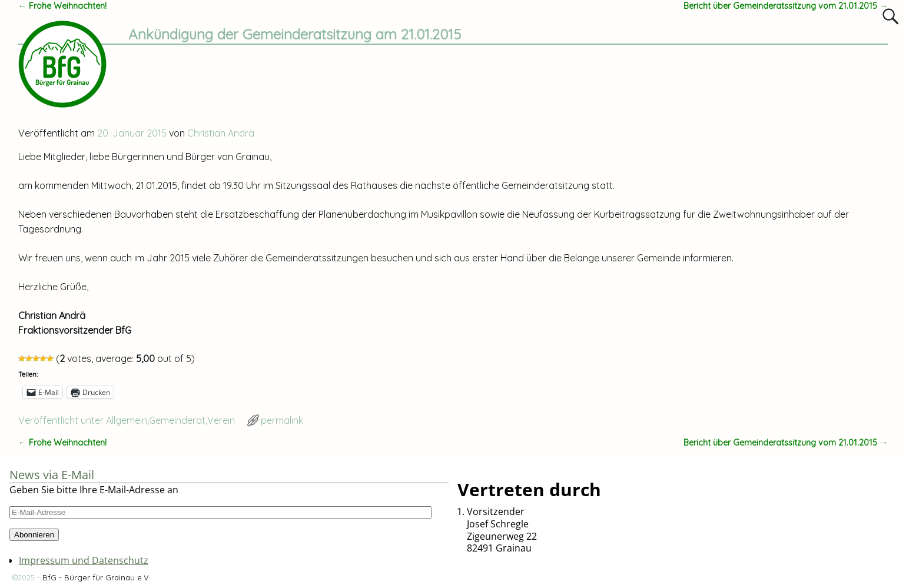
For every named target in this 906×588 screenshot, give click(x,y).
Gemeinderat (177, 420)
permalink (282, 420)
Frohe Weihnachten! (62, 6)
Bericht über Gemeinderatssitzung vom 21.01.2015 (786, 6)
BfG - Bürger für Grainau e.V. (97, 577)
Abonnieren (34, 535)
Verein (221, 420)
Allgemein (127, 420)
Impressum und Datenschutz (84, 560)
